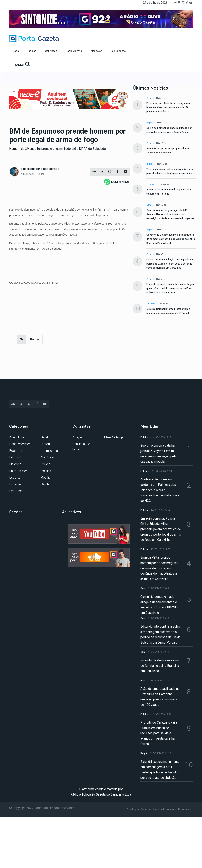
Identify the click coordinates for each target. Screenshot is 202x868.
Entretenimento (20, 471)
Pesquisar (21, 64)
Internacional (50, 451)
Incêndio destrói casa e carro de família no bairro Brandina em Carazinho (160, 666)
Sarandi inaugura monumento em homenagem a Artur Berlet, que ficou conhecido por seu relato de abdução (160, 770)
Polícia (35, 339)
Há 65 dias (161, 98)
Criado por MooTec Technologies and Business (158, 809)
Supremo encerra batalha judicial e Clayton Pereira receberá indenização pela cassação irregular (158, 454)
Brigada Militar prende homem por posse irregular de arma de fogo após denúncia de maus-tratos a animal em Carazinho (159, 568)
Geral (149, 98)
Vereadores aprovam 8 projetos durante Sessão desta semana (169, 151)
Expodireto (17, 491)
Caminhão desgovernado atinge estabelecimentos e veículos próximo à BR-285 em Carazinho (159, 605)
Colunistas (52, 51)
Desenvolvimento (21, 444)
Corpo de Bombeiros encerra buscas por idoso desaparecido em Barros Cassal (169, 130)
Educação (151, 304)
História (46, 444)
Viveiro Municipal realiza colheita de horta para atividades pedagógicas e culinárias (170, 171)
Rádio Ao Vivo (75, 51)
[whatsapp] (117, 182)
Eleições (15, 464)
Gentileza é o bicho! (81, 447)
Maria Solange (114, 437)
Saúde (45, 484)
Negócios (97, 51)
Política (46, 471)
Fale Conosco (118, 51)
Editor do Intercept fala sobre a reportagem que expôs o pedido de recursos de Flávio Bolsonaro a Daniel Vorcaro (170, 288)
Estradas (150, 185)
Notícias (32, 51)
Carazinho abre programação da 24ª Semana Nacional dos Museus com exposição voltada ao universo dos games (170, 214)
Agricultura (17, 437)
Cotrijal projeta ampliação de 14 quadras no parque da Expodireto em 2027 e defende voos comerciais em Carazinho (171, 264)
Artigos (77, 437)
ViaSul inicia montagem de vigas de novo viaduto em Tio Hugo (169, 192)
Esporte (15, 478)
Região (149, 123)
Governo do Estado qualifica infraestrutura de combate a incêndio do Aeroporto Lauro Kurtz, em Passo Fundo (171, 239)
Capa (16, 51)
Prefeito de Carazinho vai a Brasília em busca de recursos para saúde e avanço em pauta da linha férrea (159, 733)
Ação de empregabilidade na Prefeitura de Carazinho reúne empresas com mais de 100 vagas (160, 697)
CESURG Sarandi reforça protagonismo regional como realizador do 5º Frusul (168, 311)
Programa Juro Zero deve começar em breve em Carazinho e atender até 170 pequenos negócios (168, 107)
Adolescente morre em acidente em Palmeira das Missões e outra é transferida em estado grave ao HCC (160, 490)
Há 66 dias (161, 205)
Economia (16, 451)
